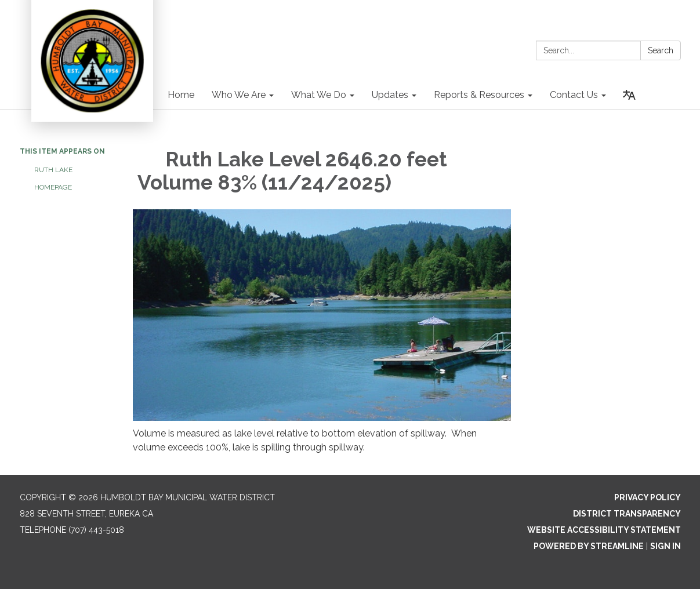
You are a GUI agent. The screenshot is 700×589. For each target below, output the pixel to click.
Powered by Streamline (589, 546)
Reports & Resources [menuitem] (479, 95)
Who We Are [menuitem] (239, 95)
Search (661, 50)
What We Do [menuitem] (319, 95)
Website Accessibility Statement (604, 530)
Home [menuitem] (181, 95)
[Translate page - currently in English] (629, 95)
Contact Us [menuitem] (574, 95)
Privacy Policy (648, 497)
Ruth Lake (54, 170)
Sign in (665, 546)
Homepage (53, 187)
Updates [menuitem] (390, 95)
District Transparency (627, 514)
